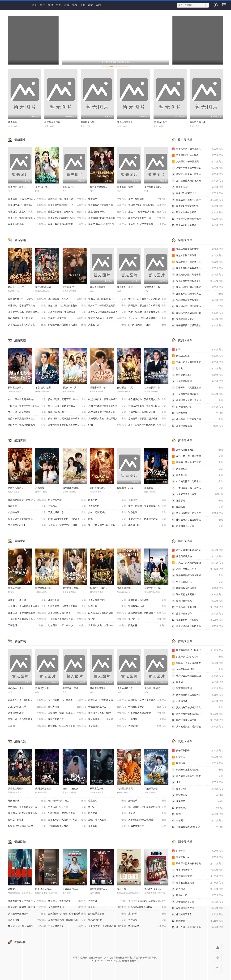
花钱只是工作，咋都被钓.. (197, 456)
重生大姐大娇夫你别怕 (197, 206)
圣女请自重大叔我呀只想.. (197, 181)
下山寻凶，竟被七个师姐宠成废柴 (27, 406)
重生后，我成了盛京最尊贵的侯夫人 (147, 224)
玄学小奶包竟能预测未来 (197, 362)
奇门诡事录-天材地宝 (67, 801)
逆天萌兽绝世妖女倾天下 (197, 695)
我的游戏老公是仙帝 (67, 299)
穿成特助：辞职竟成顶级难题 (147, 419)
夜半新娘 (107, 826)
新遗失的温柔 (160, 122)
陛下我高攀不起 (197, 688)
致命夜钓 (107, 813)
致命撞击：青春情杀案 (67, 901)
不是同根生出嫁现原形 (197, 394)
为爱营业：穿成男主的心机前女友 (67, 525)
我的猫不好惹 (151, 788)
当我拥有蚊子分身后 (67, 826)
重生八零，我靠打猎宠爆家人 (27, 218)
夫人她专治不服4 (27, 525)
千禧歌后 (27, 626)
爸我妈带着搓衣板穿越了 (197, 300)
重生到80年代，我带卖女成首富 (27, 205)
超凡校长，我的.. (98, 588)
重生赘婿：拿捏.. (71, 588)
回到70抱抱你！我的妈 (147, 325)
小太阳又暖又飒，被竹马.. (197, 488)
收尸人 (107, 807)
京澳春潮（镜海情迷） (197, 607)
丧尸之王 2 (147, 619)
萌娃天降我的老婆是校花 (197, 550)
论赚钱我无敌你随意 (197, 588)
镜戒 (197, 814)
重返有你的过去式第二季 (107, 205)
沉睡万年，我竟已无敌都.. (197, 388)
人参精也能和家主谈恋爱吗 (147, 820)
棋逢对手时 (147, 525)
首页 (34, 5)
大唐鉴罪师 (147, 726)
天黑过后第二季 (67, 513)
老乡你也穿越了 (98, 287)
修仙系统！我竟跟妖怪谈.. (197, 419)
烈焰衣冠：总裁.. (126, 488)
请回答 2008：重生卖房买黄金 (147, 205)
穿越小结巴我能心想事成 (197, 287)
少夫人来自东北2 (107, 600)
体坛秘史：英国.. (153, 889)
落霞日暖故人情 (197, 557)
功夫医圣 (197, 801)
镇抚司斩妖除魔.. (44, 287)
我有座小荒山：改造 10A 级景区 (107, 626)
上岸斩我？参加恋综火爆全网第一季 (27, 619)
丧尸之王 (107, 619)
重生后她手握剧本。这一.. (197, 200)
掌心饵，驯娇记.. (153, 688)
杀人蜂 (147, 813)
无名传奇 (122, 889)
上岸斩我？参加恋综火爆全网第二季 (67, 619)
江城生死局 (67, 600)
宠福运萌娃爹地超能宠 (197, 249)
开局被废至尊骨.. (126, 122)
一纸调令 (197, 821)
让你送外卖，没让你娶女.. (197, 520)
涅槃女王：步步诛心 (27, 600)
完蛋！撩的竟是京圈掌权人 (27, 419)
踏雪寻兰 (13, 122)
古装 (83, 5)
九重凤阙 (147, 719)
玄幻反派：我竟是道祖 (27, 412)
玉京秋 (27, 726)
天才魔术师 (197, 413)
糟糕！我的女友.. (71, 788)
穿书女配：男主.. (126, 287)
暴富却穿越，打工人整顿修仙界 (27, 299)
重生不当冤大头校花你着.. (197, 864)
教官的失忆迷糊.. (53, 122)
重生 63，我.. (42, 187)
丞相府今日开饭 (98, 688)
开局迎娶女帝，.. (44, 688)
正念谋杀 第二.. (70, 889)
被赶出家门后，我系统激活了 (107, 400)
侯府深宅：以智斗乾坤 (107, 713)
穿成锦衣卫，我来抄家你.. (197, 306)
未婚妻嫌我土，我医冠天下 (147, 613)
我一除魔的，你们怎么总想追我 (147, 807)
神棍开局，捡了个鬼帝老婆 (147, 700)
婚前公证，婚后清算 (147, 600)
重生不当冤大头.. (198, 122)
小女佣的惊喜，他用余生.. (197, 482)
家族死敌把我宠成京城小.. (197, 714)
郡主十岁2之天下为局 (197, 657)
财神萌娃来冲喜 (197, 407)
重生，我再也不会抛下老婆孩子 (67, 224)
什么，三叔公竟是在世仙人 (67, 406)
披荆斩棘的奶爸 (197, 601)
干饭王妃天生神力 (107, 707)
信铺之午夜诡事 (27, 820)
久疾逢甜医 (107, 506)
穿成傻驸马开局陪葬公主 (197, 262)
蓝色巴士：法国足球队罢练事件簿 (147, 901)
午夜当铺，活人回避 (67, 807)
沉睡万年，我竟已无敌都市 (27, 425)
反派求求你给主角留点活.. (197, 626)
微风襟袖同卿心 (98, 488)
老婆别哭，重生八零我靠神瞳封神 (27, 212)
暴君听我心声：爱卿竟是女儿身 (147, 400)
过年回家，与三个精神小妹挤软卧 (67, 626)
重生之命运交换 (27, 224)
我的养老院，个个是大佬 (27, 318)
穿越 (51, 5)
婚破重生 (107, 199)
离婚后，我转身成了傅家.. (197, 462)
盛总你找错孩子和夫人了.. (197, 513)
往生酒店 (107, 801)
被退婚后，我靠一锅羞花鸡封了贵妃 (67, 713)
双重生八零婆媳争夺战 (147, 218)
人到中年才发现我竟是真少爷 (107, 406)
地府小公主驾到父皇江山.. (197, 676)
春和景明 (27, 506)
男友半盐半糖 (67, 500)
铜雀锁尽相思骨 (27, 713)
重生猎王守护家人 (107, 212)
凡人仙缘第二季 (125, 688)
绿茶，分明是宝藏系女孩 (27, 519)
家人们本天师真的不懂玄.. (197, 776)
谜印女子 (13, 889)
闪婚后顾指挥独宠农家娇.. (197, 575)
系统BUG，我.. (70, 388)
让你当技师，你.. (153, 388)
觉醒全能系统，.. (126, 588)
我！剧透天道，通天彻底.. (197, 727)
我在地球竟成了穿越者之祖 (107, 412)
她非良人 (197, 369)
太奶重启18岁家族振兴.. (197, 162)
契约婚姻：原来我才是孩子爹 (27, 807)
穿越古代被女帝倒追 (197, 256)
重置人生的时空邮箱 (197, 213)
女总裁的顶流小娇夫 (197, 494)
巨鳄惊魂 (197, 763)
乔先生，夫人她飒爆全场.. (197, 563)
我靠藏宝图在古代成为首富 (27, 325)
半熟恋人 (67, 506)
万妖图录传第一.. (89, 122)
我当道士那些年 (16, 788)
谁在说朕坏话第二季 (197, 720)
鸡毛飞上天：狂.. (17, 287)
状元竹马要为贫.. (17, 488)
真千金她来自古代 (197, 902)
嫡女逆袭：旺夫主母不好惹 (67, 726)
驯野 (197, 350)
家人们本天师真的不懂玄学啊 (27, 813)
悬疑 (91, 5)
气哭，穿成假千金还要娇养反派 (147, 312)
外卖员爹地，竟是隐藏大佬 (147, 412)
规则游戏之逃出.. (44, 788)
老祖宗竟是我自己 (67, 412)
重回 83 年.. (68, 187)
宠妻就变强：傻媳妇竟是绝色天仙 (67, 425)
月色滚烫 (40, 488)
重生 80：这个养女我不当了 (147, 212)
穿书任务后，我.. (153, 287)
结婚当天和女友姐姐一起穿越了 (67, 519)
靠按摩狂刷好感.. (44, 588)
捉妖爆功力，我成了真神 (27, 826)
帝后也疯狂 (68, 287)
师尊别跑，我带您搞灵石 (107, 700)
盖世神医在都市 (197, 614)
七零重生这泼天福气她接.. (197, 219)
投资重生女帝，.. (17, 388)
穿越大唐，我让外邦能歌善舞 (67, 306)
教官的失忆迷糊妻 (197, 883)
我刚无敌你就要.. (71, 488)
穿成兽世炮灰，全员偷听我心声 (107, 719)
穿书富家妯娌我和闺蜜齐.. (197, 281)
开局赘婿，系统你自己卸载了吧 (147, 306)
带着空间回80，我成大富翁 (67, 312)
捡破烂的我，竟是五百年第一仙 (67, 400)
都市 (75, 5)
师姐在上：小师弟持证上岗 (27, 613)
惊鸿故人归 (197, 895)
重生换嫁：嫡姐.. (153, 187)
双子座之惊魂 (97, 788)
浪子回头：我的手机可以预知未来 (147, 318)
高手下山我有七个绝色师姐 (147, 425)
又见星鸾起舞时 (197, 381)
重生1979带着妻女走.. (197, 193)
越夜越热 (149, 488)
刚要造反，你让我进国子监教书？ (27, 700)
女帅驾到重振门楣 (197, 669)
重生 (43, 5)
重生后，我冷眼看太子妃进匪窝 (147, 299)
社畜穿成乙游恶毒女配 (147, 713)
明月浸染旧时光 (197, 582)
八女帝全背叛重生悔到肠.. (197, 168)
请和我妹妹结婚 (147, 606)
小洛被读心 (107, 726)
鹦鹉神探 (147, 626)
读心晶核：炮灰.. (17, 688)
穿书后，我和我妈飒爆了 (107, 299)
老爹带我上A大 (197, 857)
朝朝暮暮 (197, 507)
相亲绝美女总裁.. (44, 388)
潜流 (107, 519)
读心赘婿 (147, 513)
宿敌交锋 (107, 901)
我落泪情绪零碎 (197, 870)
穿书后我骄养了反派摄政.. (197, 326)
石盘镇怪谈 (197, 701)
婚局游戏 (147, 801)
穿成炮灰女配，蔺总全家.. (197, 275)
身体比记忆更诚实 (107, 513)
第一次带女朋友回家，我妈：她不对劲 (107, 525)
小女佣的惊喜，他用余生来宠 (147, 519)
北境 (197, 782)
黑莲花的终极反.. (17, 588)
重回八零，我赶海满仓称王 (67, 199)
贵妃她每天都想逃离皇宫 (197, 708)
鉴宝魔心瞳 (197, 795)
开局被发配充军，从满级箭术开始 (27, 312)
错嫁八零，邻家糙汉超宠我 (107, 306)
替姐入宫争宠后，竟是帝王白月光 (147, 406)
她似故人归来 (197, 356)
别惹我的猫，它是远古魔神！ (67, 813)
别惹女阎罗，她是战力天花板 (67, 606)
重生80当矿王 (197, 187)
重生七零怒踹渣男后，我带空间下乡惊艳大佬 (68, 205)
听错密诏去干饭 (147, 707)
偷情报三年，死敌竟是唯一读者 (67, 419)
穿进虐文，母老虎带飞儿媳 (27, 306)
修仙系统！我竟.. (126, 388)
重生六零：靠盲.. (17, 187)
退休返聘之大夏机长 (197, 595)
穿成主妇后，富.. (153, 588)
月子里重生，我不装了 (67, 613)
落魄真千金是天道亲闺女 (197, 663)
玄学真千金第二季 (67, 318)
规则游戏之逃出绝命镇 (197, 770)
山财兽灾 (197, 757)
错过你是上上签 (197, 375)
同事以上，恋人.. (44, 889)
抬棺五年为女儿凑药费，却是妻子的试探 (68, 820)
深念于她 (197, 501)
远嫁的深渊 (27, 801)
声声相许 (197, 889)
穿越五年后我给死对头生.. (197, 294)
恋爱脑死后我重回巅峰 (197, 155)
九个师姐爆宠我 (197, 426)
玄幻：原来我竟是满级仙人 (27, 400)
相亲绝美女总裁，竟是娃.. (197, 400)
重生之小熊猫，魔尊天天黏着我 (67, 212)
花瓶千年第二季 (67, 719)
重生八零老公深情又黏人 (197, 149)
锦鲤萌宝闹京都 (197, 876)
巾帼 (107, 425)
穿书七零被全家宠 (197, 319)
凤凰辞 (197, 682)
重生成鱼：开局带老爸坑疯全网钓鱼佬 (27, 199)
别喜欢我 (107, 606)
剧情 (99, 5)
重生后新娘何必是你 (197, 225)
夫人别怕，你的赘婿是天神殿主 (27, 606)
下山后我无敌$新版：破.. (197, 827)
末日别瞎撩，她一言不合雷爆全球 (67, 700)
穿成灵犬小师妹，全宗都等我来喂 (107, 318)
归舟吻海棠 (27, 513)
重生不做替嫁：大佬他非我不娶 (147, 506)
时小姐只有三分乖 (197, 526)
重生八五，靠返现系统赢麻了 (107, 312)
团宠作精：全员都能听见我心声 (27, 719)
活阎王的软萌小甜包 (197, 569)
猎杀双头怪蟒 (197, 751)
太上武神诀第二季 (27, 707)
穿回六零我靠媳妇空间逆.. (197, 313)
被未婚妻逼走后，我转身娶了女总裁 (27, 500)
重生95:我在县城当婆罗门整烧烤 (107, 224)
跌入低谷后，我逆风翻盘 (107, 613)
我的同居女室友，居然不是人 (107, 419)
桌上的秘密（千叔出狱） (197, 620)
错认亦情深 (67, 707)
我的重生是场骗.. (98, 187)
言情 (67, 5)
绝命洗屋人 (197, 808)
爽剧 (59, 5)
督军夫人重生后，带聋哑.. (197, 174)
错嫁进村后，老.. (98, 388)
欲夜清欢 (147, 500)
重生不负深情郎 (147, 199)
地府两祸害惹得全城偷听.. (197, 650)
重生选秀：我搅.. (126, 187)
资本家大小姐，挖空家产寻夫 (27, 901)
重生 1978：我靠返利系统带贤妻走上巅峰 (68, 218)
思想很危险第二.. (98, 889)
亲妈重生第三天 (125, 788)
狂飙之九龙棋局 (147, 826)
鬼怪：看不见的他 (107, 820)
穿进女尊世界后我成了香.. (197, 268)
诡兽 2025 (197, 789)
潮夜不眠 (107, 500)
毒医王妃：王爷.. (71, 688)
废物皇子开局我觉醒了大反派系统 (67, 325)
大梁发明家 (107, 325)
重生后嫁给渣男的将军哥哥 (107, 218)
